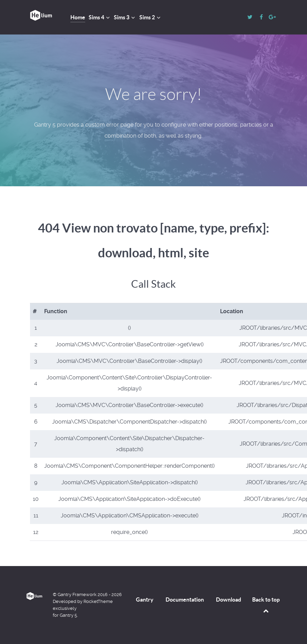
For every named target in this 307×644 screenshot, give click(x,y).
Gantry (145, 600)
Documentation (185, 600)
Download (229, 600)
